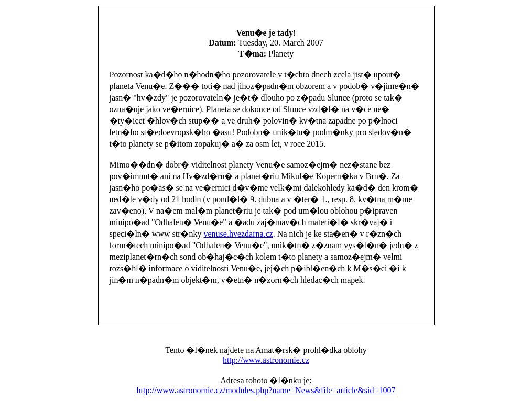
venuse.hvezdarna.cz (238, 234)
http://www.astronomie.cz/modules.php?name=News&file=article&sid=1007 (266, 390)
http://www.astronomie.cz (266, 360)
